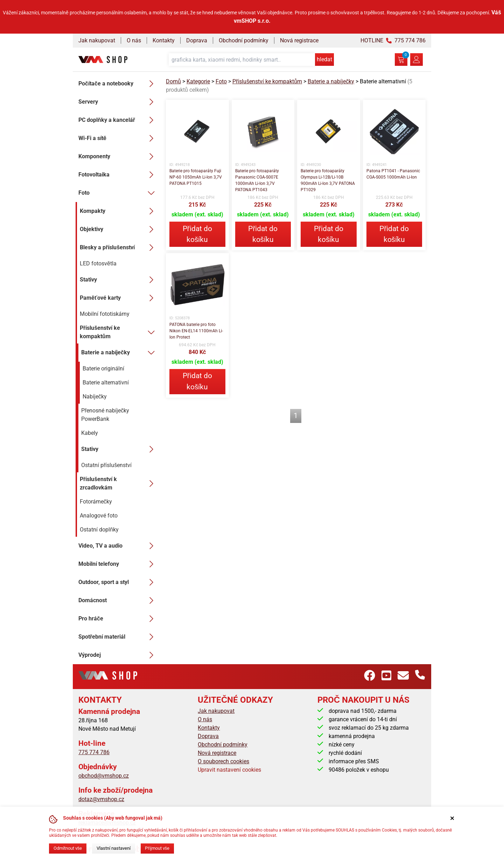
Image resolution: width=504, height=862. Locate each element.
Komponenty (118, 157)
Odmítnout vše (68, 848)
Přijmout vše (157, 848)
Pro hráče (118, 619)
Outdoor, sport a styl (118, 582)
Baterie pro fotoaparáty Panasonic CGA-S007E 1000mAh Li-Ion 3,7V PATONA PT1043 (257, 180)
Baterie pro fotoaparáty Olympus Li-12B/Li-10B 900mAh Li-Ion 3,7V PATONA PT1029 (328, 180)
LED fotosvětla (98, 263)
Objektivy (119, 229)
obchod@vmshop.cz (104, 776)
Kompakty (119, 211)
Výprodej (118, 655)
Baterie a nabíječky (119, 353)
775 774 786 (94, 752)
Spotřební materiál (118, 637)
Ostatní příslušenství (106, 465)
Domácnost (118, 600)
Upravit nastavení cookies (229, 770)
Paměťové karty (119, 298)
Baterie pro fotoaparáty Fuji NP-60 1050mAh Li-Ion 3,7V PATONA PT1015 (196, 177)
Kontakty (164, 40)
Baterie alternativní (106, 383)
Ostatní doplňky (99, 530)
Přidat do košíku (197, 234)
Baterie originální (103, 369)
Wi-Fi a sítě (118, 138)
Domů (173, 81)
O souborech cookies (223, 761)
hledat (324, 59)
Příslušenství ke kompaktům (119, 332)
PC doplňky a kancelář (118, 120)
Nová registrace (299, 40)
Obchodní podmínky (244, 40)
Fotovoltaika (118, 175)
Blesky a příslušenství (119, 248)
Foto (118, 193)
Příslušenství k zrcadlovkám (119, 483)
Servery (118, 102)
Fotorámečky (96, 502)
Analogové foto (99, 516)
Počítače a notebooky (118, 84)
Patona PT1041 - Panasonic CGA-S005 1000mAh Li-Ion (393, 174)
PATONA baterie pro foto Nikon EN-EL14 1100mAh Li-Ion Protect (196, 331)
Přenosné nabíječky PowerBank (105, 415)
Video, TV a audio (118, 546)
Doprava (197, 40)
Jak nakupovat (97, 40)
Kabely (90, 433)
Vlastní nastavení (114, 848)
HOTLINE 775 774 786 (393, 40)
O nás (134, 40)
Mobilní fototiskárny (105, 314)
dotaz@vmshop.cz (101, 799)
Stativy (119, 280)
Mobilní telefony (118, 564)
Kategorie (198, 81)
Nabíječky (95, 397)
